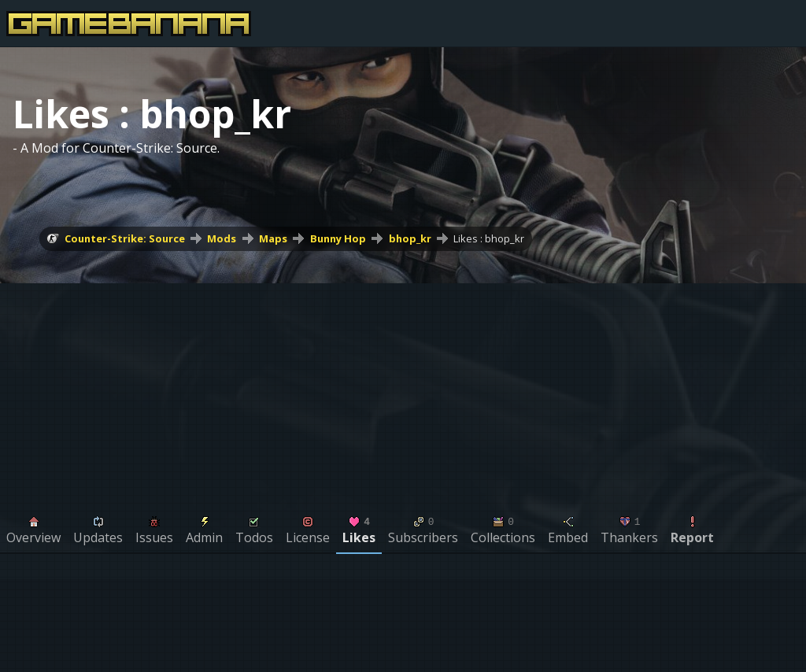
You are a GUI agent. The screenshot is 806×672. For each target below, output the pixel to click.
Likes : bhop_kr (489, 238)
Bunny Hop (338, 238)
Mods (222, 238)
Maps (273, 238)
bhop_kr (410, 238)
